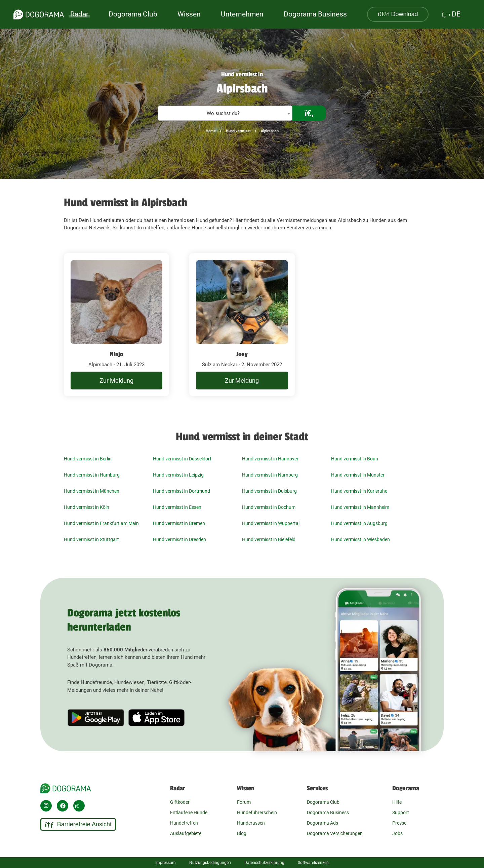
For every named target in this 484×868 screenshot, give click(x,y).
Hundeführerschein (257, 813)
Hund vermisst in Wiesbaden (360, 539)
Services (317, 788)
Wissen (246, 788)
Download (398, 14)
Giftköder (180, 802)
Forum (244, 802)
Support (401, 813)
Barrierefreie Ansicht (78, 824)
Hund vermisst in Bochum (269, 507)
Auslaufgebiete (186, 833)
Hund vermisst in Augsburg (359, 523)
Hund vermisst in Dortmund (182, 491)
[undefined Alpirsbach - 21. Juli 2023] (116, 325)
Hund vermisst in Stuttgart (91, 539)
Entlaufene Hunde (189, 813)
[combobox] (225, 113)
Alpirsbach (270, 131)
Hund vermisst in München (92, 491)
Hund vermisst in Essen (177, 507)
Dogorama (406, 788)
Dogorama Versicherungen (335, 833)
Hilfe (397, 802)
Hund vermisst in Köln (87, 507)
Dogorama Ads (322, 823)
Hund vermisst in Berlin (88, 459)
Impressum (166, 863)
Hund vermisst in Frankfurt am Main (101, 523)
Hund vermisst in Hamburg (92, 475)
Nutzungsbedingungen (210, 863)
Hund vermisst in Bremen (179, 523)
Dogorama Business (315, 14)
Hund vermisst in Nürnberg (270, 475)
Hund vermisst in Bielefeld (269, 539)
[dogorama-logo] (39, 14)
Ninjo (117, 354)
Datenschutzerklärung (264, 863)
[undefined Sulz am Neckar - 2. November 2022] (242, 325)
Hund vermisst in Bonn (355, 459)
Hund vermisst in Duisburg (269, 491)
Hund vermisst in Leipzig (178, 475)
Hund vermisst (238, 131)
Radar (79, 14)
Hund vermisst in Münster (358, 475)
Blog (242, 833)
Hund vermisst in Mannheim (360, 507)
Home (211, 131)
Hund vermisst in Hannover (270, 459)
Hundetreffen (184, 823)
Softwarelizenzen (313, 863)
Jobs (397, 833)
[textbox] (225, 114)
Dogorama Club (133, 14)
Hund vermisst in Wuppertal (271, 523)
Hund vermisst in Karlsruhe (359, 491)
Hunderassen (251, 823)
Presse (399, 823)
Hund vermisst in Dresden (179, 539)
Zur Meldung (116, 381)
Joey (242, 354)
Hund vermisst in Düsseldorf (182, 459)
